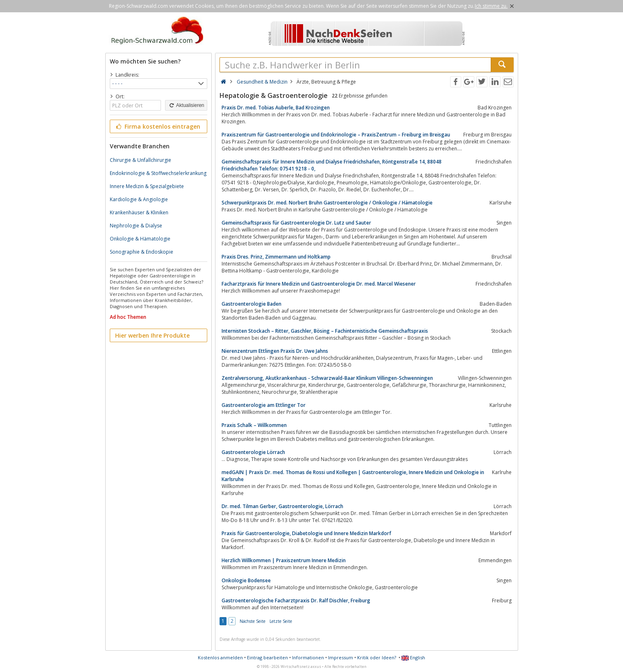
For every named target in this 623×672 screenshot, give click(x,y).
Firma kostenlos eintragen (158, 126)
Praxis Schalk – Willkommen (254, 425)
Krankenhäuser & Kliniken (139, 212)
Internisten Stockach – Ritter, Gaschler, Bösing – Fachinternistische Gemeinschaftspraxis (325, 331)
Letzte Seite (281, 621)
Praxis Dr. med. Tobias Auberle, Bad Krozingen (276, 108)
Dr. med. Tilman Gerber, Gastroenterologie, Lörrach (282, 506)
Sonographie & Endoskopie (142, 252)
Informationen (308, 657)
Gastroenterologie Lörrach (253, 452)
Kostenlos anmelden (220, 657)
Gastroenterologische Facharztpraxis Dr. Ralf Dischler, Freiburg (296, 600)
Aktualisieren (186, 105)
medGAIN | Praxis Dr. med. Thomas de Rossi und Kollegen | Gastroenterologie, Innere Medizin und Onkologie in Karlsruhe (353, 476)
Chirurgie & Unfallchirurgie (140, 160)
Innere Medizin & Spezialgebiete (147, 186)
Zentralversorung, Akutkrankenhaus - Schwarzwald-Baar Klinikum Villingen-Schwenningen (327, 378)
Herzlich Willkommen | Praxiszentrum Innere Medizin (284, 560)
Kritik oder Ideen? (377, 657)
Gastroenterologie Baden (251, 304)
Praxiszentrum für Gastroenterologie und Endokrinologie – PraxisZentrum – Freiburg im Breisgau (336, 135)
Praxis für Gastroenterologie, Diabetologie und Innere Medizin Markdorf (306, 533)
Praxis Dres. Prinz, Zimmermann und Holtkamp (276, 257)
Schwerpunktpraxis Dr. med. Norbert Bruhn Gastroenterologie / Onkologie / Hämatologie (327, 203)
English (413, 657)
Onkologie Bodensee (246, 580)
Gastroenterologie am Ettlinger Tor (264, 405)
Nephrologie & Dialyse (136, 226)
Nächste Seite (253, 621)
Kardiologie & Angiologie (139, 199)
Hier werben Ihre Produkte (152, 335)
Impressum (341, 657)
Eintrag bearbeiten (267, 657)
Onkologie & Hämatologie (140, 239)
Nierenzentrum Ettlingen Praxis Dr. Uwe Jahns (275, 351)
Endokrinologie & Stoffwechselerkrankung (158, 173)
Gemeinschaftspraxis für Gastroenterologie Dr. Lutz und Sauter (296, 223)
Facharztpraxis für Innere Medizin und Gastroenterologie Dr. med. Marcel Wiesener (319, 284)
